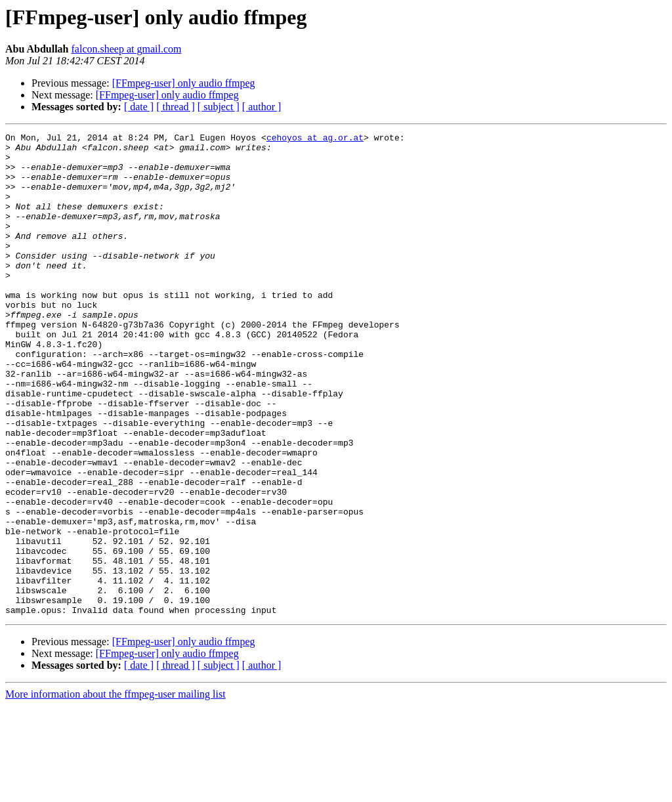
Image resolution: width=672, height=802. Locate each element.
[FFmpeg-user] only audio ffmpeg (184, 83)
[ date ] (139, 107)
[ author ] (262, 107)
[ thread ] (176, 107)
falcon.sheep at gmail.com (127, 49)
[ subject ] (219, 107)
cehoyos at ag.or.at (315, 139)
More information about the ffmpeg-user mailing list (115, 791)
